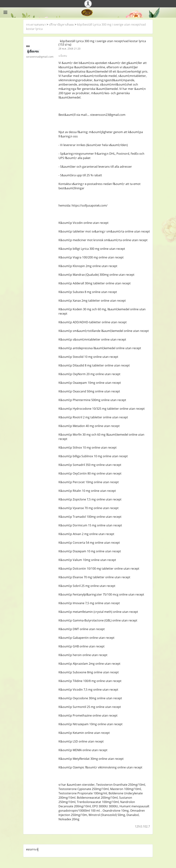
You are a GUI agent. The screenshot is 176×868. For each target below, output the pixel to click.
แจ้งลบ (63, 56)
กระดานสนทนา (36, 24)
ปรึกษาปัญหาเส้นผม (61, 24)
